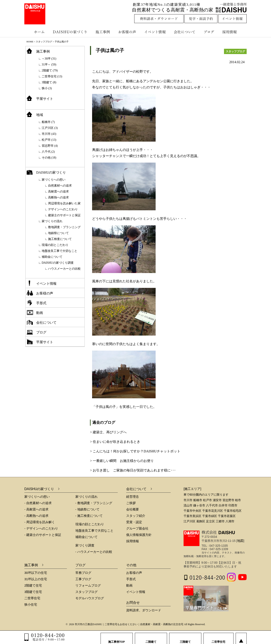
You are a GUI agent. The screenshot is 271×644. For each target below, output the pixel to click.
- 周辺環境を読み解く (40, 522)
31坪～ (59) (49, 65)
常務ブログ (83, 573)
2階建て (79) (50, 70)
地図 (240, 541)
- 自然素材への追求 (38, 503)
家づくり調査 (85, 545)
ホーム (37, 32)
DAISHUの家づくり (70, 32)
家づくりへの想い (54, 180)
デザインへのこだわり (63, 209)
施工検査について (60, 239)
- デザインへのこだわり (41, 528)
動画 (40, 313)
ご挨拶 (131, 503)
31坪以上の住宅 (36, 579)
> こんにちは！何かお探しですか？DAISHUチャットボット (135, 451)
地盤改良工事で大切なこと (59, 251)
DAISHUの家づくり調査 (58, 263)
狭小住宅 (31, 604)
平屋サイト (45, 99)
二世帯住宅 (32, 598)
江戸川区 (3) (50, 128)
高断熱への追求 (58, 197)
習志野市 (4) (50, 146)
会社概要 (133, 509)
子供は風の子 (110, 50)
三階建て (185, 638)
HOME (30, 42)
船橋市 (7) (48, 122)
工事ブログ (83, 579)
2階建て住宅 (33, 585)
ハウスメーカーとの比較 (64, 269)
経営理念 (133, 497)
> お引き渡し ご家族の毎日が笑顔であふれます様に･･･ (133, 470)
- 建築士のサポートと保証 (43, 535)
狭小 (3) (47, 88)
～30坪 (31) (49, 59)
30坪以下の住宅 (36, 573)
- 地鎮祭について (87, 509)
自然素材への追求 (60, 186)
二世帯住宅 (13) (52, 76)
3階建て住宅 (33, 592)
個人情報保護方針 (139, 535)
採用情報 (233, 32)
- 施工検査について (89, 516)
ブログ (210, 32)
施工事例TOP (117, 638)
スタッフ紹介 (136, 516)
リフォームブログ (88, 585)
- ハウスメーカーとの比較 (94, 552)
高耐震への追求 (58, 192)
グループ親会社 (137, 528)
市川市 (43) (49, 134)
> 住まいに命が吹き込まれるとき (115, 442)
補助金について (52, 257)
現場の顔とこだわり (55, 245)
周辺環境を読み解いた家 (64, 203)
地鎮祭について (58, 233)
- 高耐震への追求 (36, 509)
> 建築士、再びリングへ (108, 432)
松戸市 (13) (49, 140)
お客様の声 (128, 32)
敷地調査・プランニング (64, 227)
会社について (184, 32)
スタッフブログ (44, 42)
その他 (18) (49, 158)
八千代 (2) (48, 152)
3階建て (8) (49, 82)
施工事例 (103, 32)
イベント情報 (155, 32)
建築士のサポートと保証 (64, 215)
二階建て (151, 638)
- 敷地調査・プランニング (94, 503)
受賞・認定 (134, 522)
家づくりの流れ (52, 221)
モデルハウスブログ (90, 598)
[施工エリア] (192, 489)
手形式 (41, 303)
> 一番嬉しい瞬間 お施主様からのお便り (122, 461)
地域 (40, 115)
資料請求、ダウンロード (144, 610)
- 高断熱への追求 (36, 516)
